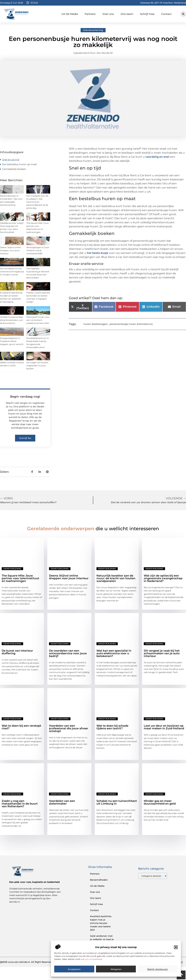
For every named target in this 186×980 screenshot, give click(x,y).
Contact (166, 14)
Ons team (127, 14)
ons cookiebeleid (93, 964)
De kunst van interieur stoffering (17, 652)
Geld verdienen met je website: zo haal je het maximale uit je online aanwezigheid (102, 941)
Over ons (108, 14)
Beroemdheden (99, 880)
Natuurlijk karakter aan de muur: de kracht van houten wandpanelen (116, 578)
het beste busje (98, 253)
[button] (176, 952)
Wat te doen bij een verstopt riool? (21, 727)
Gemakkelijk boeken (14, 169)
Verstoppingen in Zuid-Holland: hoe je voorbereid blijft (38, 250)
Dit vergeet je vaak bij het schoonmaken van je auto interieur (162, 653)
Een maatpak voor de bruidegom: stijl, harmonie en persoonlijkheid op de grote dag (37, 202)
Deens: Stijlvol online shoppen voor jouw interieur (10, 250)
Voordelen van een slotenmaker (62, 802)
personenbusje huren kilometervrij (131, 324)
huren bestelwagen (96, 324)
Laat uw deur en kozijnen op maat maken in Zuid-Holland (164, 727)
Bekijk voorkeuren (158, 974)
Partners (90, 14)
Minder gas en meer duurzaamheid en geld (160, 802)
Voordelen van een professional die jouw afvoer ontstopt (69, 728)
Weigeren (116, 974)
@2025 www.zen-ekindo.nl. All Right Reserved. (26, 962)
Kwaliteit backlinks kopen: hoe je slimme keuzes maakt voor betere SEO (101, 923)
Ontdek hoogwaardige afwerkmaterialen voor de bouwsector (12, 320)
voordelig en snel (157, 157)
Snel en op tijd (11, 160)
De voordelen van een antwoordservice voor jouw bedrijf (68, 653)
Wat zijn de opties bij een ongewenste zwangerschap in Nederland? (163, 578)
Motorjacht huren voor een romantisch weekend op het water (38, 320)
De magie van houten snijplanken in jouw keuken (37, 366)
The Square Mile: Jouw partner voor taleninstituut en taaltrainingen (20, 578)
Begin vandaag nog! (25, 397)
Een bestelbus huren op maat (20, 164)
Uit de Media (97, 886)
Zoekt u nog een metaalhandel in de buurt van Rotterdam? (20, 804)
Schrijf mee (147, 14)
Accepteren (74, 974)
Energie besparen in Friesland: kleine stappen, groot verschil (12, 341)
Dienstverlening (93, 30)
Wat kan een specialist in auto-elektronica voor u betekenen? (114, 653)
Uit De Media (70, 14)
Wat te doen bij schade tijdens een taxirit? (112, 727)
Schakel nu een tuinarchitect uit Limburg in (117, 802)
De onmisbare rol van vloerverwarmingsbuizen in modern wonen (13, 272)
